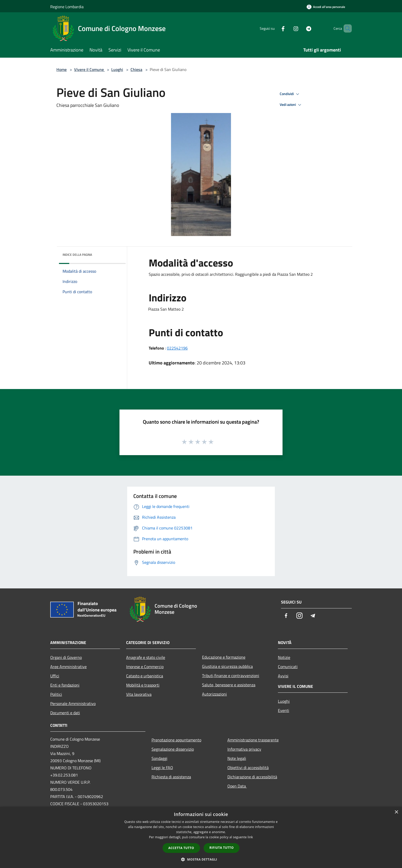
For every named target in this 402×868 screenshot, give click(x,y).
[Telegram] (300, 28)
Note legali (237, 758)
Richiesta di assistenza (171, 777)
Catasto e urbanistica (145, 676)
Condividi (290, 94)
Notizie (284, 657)
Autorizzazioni (214, 694)
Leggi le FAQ (162, 768)
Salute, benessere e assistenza (229, 685)
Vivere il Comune (89, 69)
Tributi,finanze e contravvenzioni (231, 676)
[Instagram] (287, 28)
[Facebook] (274, 28)
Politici (56, 694)
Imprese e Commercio (145, 667)
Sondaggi (159, 758)
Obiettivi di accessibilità (248, 768)
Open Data (237, 786)
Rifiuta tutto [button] (222, 848)
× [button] (396, 812)
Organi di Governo (66, 657)
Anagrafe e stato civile (146, 657)
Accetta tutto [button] (181, 848)
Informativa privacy (244, 749)
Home (62, 69)
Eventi (284, 710)
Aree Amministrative (68, 667)
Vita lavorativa (139, 694)
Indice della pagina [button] (77, 255)
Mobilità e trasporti (143, 685)
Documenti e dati (65, 713)
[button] (201, 859)
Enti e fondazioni (65, 685)
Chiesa (136, 69)
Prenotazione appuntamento (176, 740)
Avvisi (283, 676)
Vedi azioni (291, 105)
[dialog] (201, 837)
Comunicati (288, 667)
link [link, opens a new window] (250, 837)
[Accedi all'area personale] (326, 7)
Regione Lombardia (67, 7)
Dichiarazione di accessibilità (252, 777)
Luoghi (117, 69)
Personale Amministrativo (73, 703)
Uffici (55, 676)
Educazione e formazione (224, 657)
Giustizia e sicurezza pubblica (227, 666)
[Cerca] (346, 28)
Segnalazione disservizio (173, 749)
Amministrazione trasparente (253, 740)
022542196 (177, 348)
